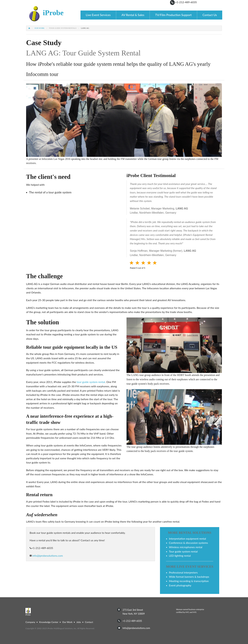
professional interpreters (183, 572)
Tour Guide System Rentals (63, 28)
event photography (180, 585)
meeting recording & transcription (189, 581)
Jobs (79, 622)
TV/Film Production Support (173, 15)
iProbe (53, 13)
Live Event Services (98, 15)
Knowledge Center (49, 622)
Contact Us (210, 15)
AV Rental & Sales (133, 15)
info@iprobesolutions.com (47, 556)
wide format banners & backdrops (189, 577)
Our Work (39, 28)
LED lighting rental (180, 556)
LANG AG (85, 28)
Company (30, 622)
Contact (89, 622)
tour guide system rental (91, 382)
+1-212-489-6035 (186, 2)
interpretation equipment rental (188, 539)
